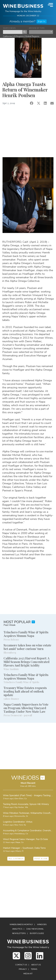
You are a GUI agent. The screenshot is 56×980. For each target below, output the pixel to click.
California (7, 36)
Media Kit (28, 974)
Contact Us (21, 965)
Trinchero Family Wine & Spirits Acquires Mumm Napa (26, 634)
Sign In (42, 21)
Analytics (17, 929)
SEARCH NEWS (9, 28)
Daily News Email (35, 929)
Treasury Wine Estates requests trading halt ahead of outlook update (25, 691)
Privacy (23, 969)
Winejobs (42, 924)
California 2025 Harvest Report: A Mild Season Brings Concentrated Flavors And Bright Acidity (27, 662)
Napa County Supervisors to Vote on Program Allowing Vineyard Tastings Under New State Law (26, 708)
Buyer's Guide (37, 933)
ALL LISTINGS (16, 859)
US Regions (18, 36)
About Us (36, 965)
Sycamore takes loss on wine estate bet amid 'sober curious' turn (27, 647)
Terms (34, 969)
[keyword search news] (13, 32)
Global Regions (32, 36)
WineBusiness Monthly (21, 924)
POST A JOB (41, 859)
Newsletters (19, 933)
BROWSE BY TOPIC (37, 28)
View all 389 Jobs (28, 786)
